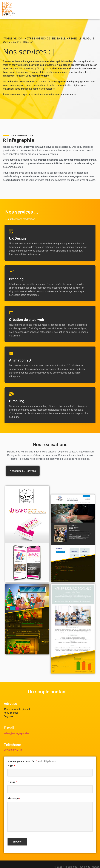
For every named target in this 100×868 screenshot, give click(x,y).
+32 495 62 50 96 (13, 743)
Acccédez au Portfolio (23, 463)
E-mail (12, 775)
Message (14, 791)
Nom (11, 758)
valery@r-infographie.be (16, 726)
